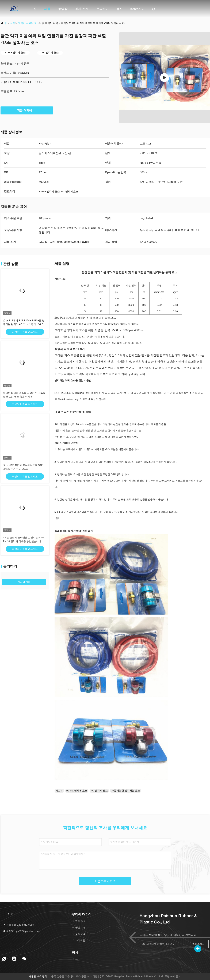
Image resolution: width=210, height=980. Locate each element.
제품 (47, 9)
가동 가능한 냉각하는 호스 (126, 791)
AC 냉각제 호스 (99, 791)
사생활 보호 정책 (38, 976)
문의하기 (102, 9)
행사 (120, 9)
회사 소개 (82, 9)
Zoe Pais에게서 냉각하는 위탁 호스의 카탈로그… (85, 318)
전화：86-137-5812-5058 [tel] (18, 925)
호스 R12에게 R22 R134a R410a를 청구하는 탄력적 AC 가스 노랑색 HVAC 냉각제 (25, 324)
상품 (13, 23)
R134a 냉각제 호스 (77, 791)
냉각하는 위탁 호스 (29, 23)
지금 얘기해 (26, 110)
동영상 (63, 9)
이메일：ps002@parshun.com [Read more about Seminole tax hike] (21, 931)
